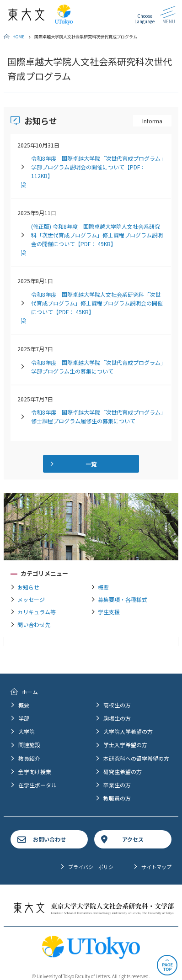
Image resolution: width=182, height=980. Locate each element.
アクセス (133, 839)
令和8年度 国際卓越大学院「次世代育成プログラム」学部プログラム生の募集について (97, 367)
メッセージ (31, 599)
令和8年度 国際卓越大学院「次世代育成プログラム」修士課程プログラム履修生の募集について (97, 416)
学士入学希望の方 (125, 745)
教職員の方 (117, 798)
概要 (103, 587)
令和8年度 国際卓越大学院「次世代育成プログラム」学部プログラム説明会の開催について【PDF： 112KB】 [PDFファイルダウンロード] (97, 167)
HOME (18, 37)
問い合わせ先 (34, 624)
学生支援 (109, 612)
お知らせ (28, 587)
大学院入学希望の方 (128, 731)
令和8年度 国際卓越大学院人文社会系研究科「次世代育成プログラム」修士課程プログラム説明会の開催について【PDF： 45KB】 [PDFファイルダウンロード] (97, 303)
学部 (24, 718)
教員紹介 (29, 758)
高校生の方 (117, 705)
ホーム (30, 692)
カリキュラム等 (37, 612)
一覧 (91, 464)
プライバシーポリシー (93, 867)
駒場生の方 (117, 718)
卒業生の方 (117, 785)
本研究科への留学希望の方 (136, 758)
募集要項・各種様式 (123, 599)
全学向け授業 (35, 772)
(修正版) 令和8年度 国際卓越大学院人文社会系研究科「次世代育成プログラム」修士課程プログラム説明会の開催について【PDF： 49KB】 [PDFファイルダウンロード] (97, 235)
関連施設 (29, 745)
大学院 (27, 731)
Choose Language (145, 18)
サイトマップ (156, 867)
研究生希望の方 (123, 772)
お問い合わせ (49, 839)
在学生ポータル (37, 785)
